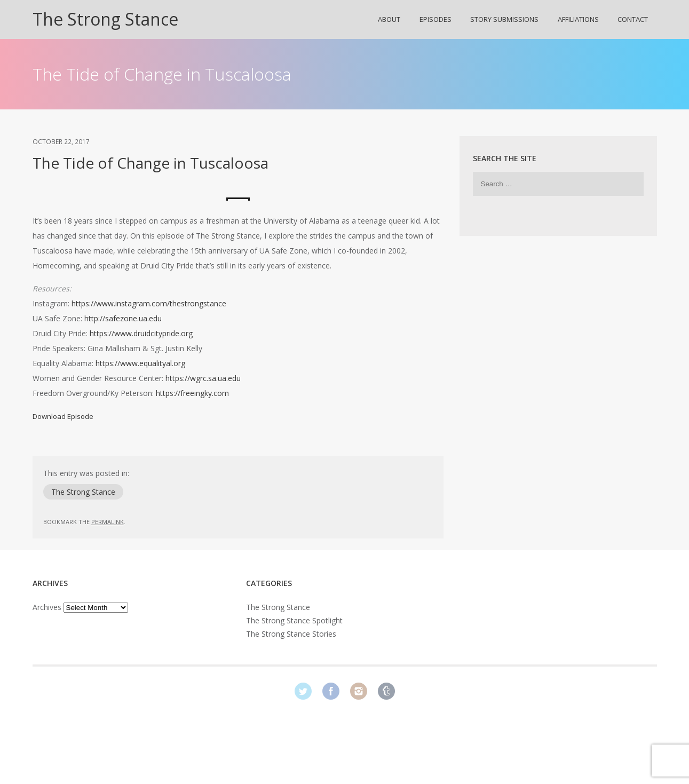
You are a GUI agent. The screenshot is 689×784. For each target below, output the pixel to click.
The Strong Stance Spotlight (294, 620)
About (389, 19)
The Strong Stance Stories (291, 634)
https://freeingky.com (192, 393)
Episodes (435, 19)
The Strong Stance (105, 19)
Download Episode (63, 416)
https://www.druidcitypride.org (141, 333)
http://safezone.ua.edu (123, 318)
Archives (47, 607)
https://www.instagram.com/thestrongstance (149, 303)
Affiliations (578, 19)
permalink (108, 522)
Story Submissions (504, 19)
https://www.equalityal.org (140, 363)
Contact (633, 19)
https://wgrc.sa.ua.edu (203, 378)
